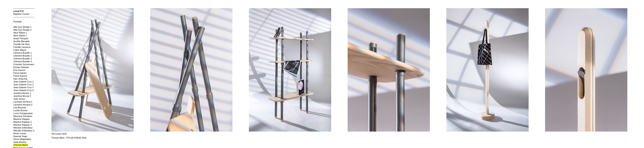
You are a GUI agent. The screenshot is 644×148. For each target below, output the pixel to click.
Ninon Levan (20, 133)
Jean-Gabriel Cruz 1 (23, 82)
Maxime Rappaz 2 (23, 122)
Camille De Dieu (21, 44)
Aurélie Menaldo (22, 41)
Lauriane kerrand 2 (23, 105)
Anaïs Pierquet (21, 38)
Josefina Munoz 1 (22, 93)
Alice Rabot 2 (20, 36)
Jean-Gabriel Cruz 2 (23, 84)
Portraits (18, 22)
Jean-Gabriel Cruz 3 (23, 87)
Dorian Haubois (21, 67)
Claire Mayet (20, 50)
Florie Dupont (20, 76)
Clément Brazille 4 (23, 61)
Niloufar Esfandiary (23, 128)
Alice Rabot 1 (20, 33)
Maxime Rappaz (21, 119)
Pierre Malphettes (22, 139)
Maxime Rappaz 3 (23, 125)
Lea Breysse (20, 108)
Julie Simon (19, 99)
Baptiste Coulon (21, 14)
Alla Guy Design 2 (22, 30)
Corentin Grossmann (24, 64)
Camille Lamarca (22, 47)
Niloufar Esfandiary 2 (24, 131)
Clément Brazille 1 (23, 53)
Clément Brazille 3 (23, 59)
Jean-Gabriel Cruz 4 (23, 90)
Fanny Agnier (20, 73)
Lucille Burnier (21, 110)
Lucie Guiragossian (23, 113)
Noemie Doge (20, 136)
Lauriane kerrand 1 (23, 102)
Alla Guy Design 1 (22, 27)
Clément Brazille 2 (23, 56)
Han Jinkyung (20, 79)
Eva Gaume (19, 70)
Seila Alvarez (20, 142)
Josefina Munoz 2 (22, 96)
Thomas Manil (20, 145)
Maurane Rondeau (23, 116)
